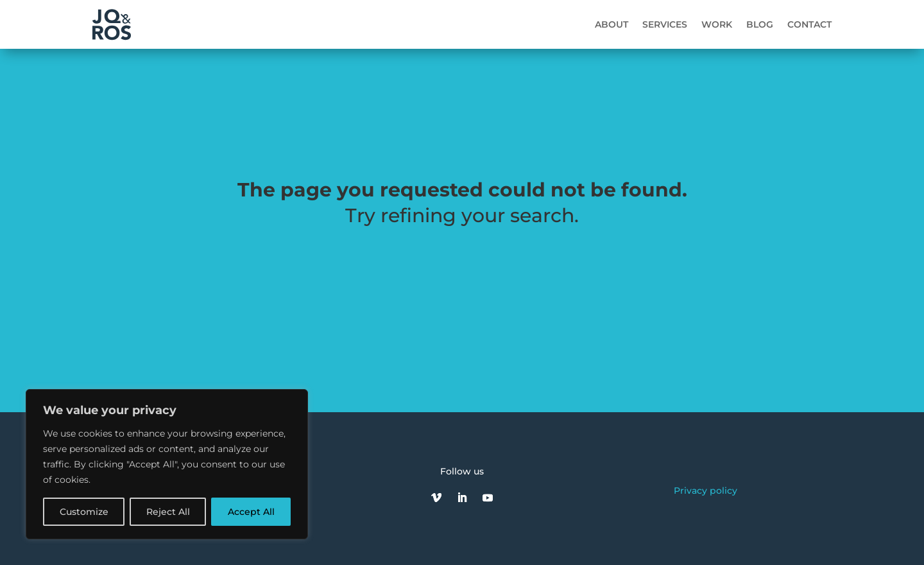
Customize (84, 512)
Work (717, 24)
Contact (809, 24)
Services (665, 24)
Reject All (168, 512)
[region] (167, 464)
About (612, 24)
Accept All (251, 512)
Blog (760, 24)
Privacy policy (706, 491)
